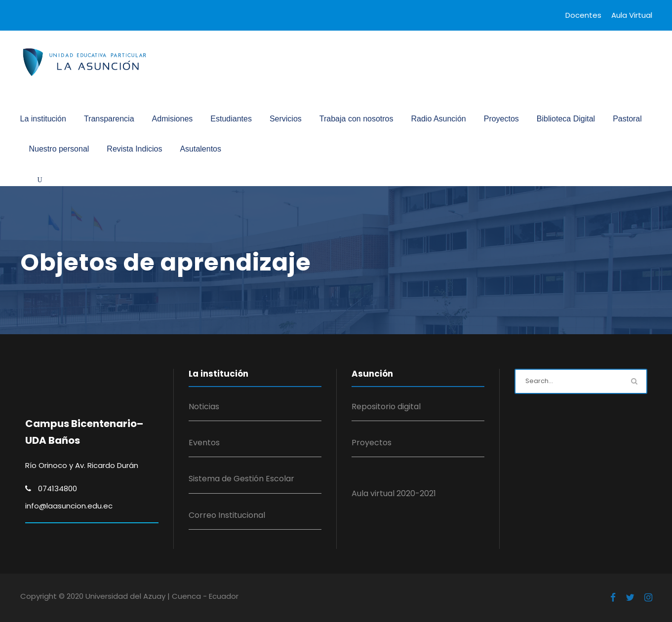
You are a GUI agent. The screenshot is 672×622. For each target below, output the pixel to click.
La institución (43, 119)
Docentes (583, 15)
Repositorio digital (386, 407)
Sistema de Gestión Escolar (241, 479)
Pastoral (627, 119)
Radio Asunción (439, 119)
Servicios (286, 119)
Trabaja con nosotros (356, 119)
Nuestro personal (59, 149)
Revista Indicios (134, 149)
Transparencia (109, 119)
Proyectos (501, 119)
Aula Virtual (632, 15)
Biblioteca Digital (566, 119)
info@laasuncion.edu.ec (69, 506)
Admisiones (173, 119)
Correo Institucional (227, 515)
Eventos (204, 443)
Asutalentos (200, 149)
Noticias (204, 407)
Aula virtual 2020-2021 (394, 493)
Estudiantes (231, 119)
